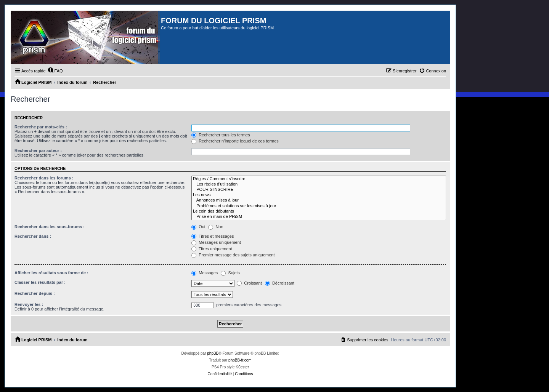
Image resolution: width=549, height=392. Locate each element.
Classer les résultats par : (40, 282)
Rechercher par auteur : (38, 150)
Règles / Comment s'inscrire (319, 179)
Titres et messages (213, 236)
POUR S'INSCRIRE (319, 190)
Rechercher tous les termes (221, 135)
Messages (205, 273)
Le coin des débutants (319, 211)
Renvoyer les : (29, 304)
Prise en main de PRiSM (319, 217)
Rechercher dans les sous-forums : (50, 227)
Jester (244, 367)
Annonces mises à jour (319, 200)
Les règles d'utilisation (319, 184)
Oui (198, 227)
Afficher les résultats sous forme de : (51, 273)
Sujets (230, 273)
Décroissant (280, 283)
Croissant (249, 283)
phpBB (213, 353)
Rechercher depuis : (35, 293)
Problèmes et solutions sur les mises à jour (319, 206)
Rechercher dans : (33, 236)
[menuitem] (55, 71)
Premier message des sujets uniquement (233, 255)
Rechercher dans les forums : (44, 178)
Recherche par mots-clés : (41, 127)
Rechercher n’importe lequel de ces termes (235, 141)
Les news (319, 195)
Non (216, 227)
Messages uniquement (216, 242)
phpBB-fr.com (240, 360)
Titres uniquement (212, 249)
